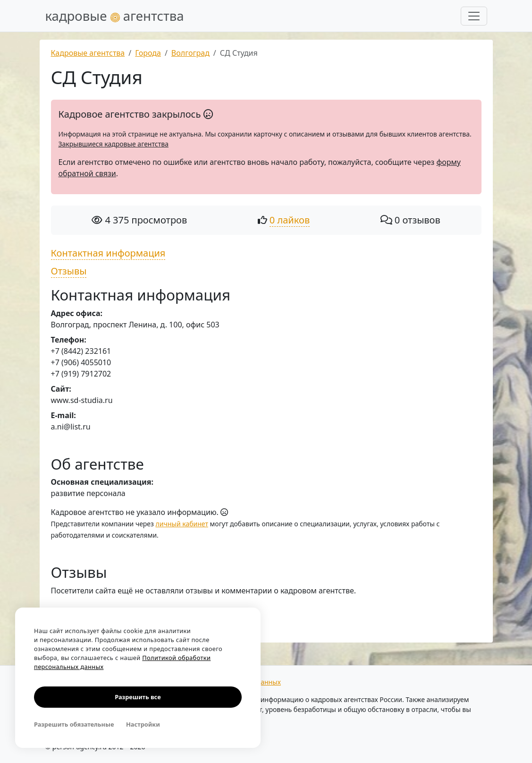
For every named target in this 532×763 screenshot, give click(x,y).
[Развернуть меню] (474, 16)
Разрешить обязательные (74, 724)
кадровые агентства (115, 16)
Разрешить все (138, 697)
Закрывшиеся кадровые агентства (114, 144)
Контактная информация (108, 253)
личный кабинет (182, 524)
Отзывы (69, 271)
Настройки (143, 724)
